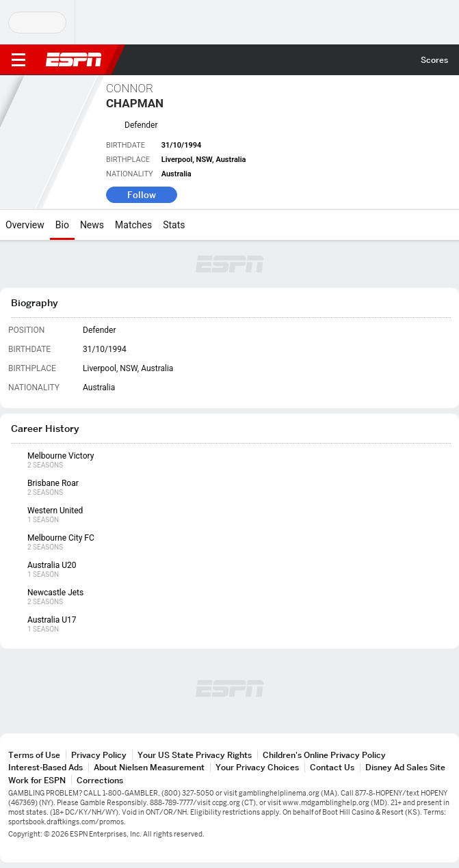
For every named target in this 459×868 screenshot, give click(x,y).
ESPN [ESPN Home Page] (74, 59)
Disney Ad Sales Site (405, 767)
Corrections (100, 780)
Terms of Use (34, 755)
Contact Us (332, 767)
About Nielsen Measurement (149, 767)
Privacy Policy (99, 755)
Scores (434, 60)
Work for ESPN (37, 780)
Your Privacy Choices (257, 767)
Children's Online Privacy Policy (324, 755)
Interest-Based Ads (45, 767)
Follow (142, 195)
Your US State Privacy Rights (195, 755)
